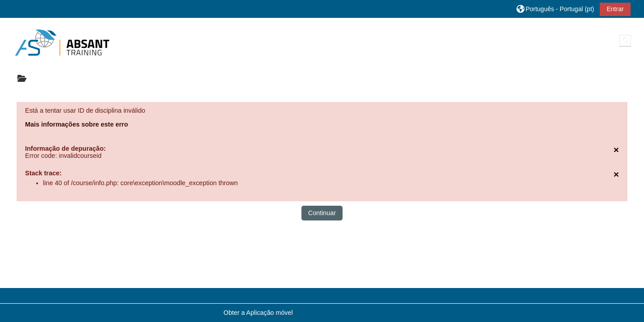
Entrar (615, 9)
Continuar (322, 213)
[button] (555, 9)
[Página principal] (62, 42)
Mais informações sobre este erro (76, 124)
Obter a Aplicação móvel (258, 313)
